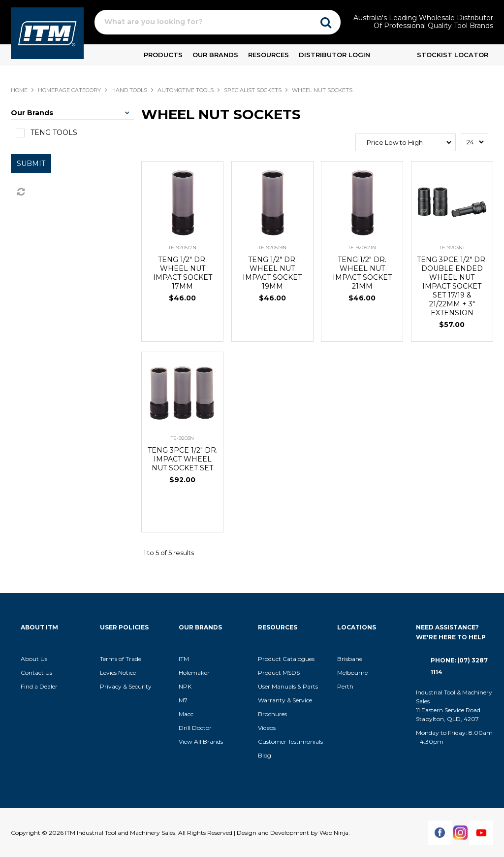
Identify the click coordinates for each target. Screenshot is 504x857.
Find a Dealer (39, 686)
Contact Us (36, 673)
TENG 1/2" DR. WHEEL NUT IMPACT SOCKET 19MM (272, 273)
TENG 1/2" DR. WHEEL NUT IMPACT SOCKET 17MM (183, 273)
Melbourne (352, 673)
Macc (186, 714)
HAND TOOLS (129, 90)
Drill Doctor (195, 728)
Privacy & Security (126, 686)
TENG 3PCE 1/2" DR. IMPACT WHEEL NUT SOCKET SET (183, 459)
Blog (265, 755)
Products (163, 55)
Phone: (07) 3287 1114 (459, 666)
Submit (31, 164)
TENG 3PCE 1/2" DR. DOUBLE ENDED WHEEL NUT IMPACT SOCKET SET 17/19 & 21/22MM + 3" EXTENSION (452, 286)
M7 (183, 700)
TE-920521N (362, 247)
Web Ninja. (335, 833)
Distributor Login (334, 55)
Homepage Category (69, 90)
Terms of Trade (121, 659)
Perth (345, 686)
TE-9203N (182, 438)
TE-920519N (272, 247)
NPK (185, 686)
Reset (20, 192)
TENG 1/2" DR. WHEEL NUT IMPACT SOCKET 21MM (362, 273)
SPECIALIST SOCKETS (253, 90)
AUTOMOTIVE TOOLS (186, 90)
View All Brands (201, 742)
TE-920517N (182, 247)
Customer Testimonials (290, 742)
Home (19, 90)
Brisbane (350, 659)
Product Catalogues (286, 659)
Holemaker (194, 673)
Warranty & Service (285, 700)
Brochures (272, 714)
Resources (268, 55)
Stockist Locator (453, 55)
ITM (184, 659)
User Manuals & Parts (288, 686)
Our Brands (215, 55)
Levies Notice (118, 673)
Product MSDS (279, 673)
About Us (34, 659)
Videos (267, 728)
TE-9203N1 (452, 247)
